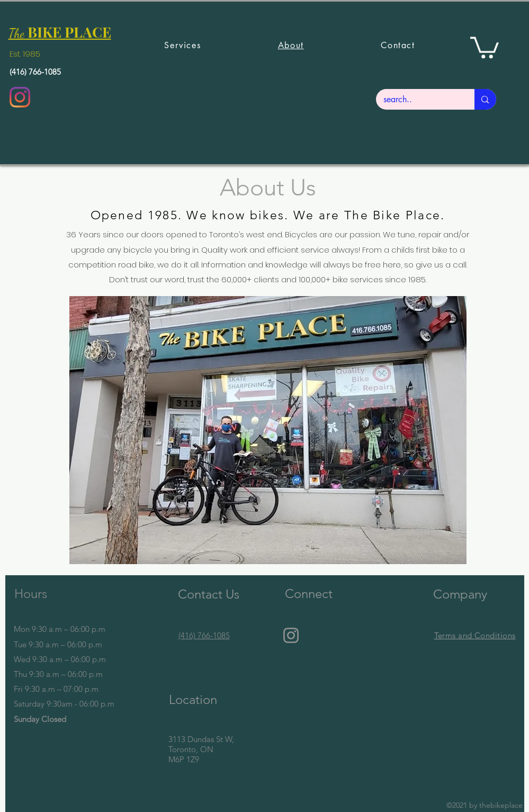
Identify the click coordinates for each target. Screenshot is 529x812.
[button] (485, 46)
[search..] (418, 99)
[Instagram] (20, 97)
